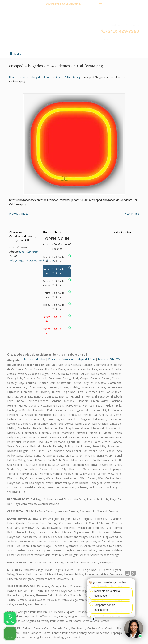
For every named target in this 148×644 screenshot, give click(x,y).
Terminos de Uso (34, 359)
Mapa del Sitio (86, 359)
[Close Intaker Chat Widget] (133, 573)
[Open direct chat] (127, 573)
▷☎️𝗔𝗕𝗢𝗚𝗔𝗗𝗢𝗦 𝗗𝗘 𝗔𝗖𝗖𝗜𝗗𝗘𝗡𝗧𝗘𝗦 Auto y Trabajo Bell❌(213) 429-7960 (78, 36)
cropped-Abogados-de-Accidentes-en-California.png (50, 77)
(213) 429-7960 (90, 4)
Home (13, 77)
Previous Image (19, 213)
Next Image (132, 213)
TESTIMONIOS (19, 16)
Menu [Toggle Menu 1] (15, 54)
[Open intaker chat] (93, 619)
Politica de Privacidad (61, 359)
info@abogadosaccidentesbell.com (74, 10)
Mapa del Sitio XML (110, 359)
